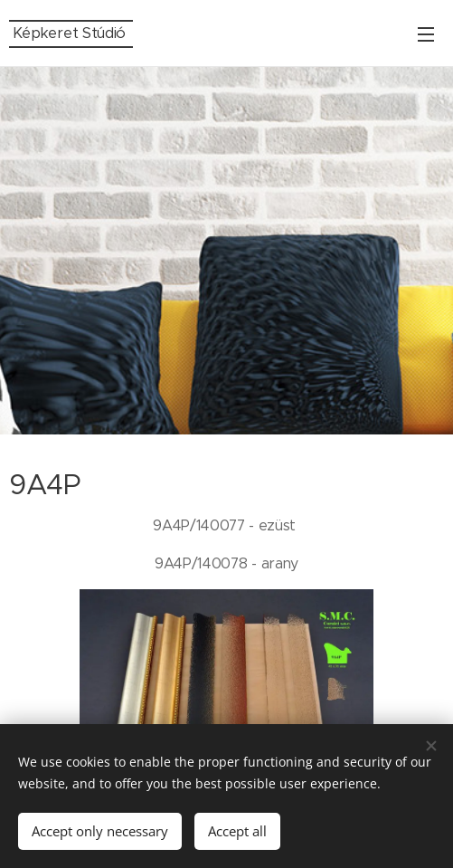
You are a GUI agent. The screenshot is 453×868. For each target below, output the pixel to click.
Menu (426, 34)
